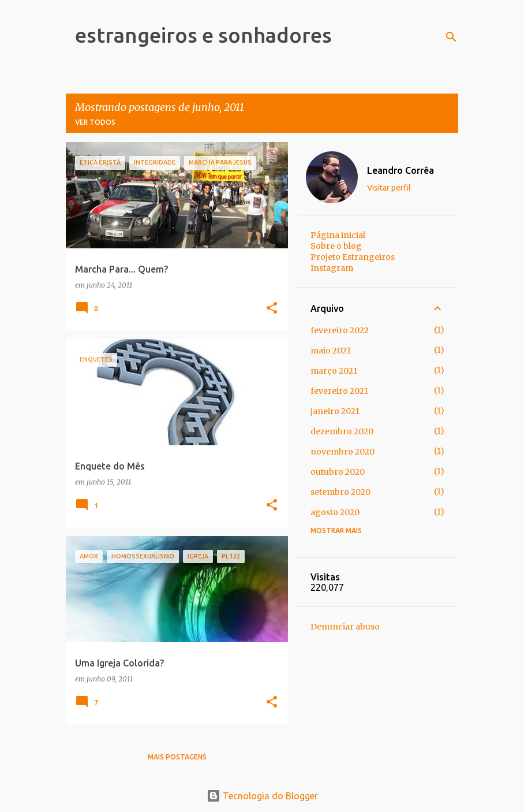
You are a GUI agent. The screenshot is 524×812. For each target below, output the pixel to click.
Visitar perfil (389, 188)
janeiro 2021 (335, 411)
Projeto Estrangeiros (353, 257)
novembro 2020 (343, 452)
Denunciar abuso (345, 627)
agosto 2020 (335, 512)
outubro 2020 (338, 472)
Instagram (332, 268)
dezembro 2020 (342, 431)
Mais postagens (177, 757)
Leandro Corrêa (401, 170)
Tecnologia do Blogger (262, 796)
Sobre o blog (336, 246)
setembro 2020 (340, 492)
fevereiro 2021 (339, 391)
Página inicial (338, 235)
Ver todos (95, 122)
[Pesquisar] (451, 37)
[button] (272, 309)
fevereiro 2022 (340, 330)
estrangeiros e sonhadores (203, 35)
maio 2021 (331, 351)
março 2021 (334, 371)
